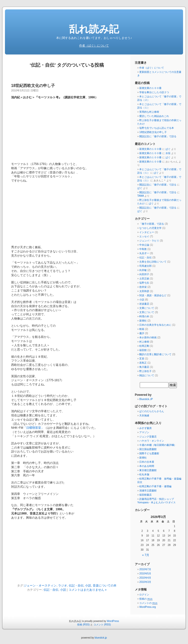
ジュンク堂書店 (148, 437)
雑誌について (147, 375)
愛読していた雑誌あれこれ (154, 116)
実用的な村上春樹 (149, 112)
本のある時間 (147, 466)
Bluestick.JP (146, 399)
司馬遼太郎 (145, 266)
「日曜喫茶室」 (34, 428)
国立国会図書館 (148, 449)
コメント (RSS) (102, 625)
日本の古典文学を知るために (155, 325)
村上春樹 (144, 342)
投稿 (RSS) (83, 625)
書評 (142, 333)
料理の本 (144, 316)
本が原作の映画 (148, 337)
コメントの (148, 603)
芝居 (142, 359)
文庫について (147, 308)
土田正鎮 (144, 279)
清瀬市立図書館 (148, 491)
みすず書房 (145, 428)
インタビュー (147, 232)
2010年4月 (145, 578)
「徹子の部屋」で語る (152, 224)
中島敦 (143, 249)
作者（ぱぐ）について (94, 46)
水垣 (168, 153)
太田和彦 (144, 291)
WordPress (113, 621)
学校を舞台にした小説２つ (154, 92)
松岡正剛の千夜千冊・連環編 (155, 486)
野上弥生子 (145, 371)
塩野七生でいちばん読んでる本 (157, 128)
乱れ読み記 (94, 29)
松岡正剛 (144, 346)
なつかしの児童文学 (150, 228)
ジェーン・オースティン (40, 586)
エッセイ (144, 236)
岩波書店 (144, 304)
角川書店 (144, 367)
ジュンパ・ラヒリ (149, 241)
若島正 (143, 363)
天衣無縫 (144, 416)
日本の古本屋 (147, 462)
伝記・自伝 (76, 586)
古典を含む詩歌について (153, 262)
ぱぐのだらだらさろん (152, 411)
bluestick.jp (101, 638)
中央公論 (144, 245)
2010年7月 (145, 569)
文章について (147, 312)
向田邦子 (144, 274)
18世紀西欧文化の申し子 (33, 86)
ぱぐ (168, 149)
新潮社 (143, 321)
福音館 (143, 350)
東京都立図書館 (148, 470)
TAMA (141, 196)
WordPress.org (148, 607)
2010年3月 (145, 582)
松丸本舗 (144, 474)
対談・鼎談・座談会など (153, 295)
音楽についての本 (105, 586)
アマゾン (144, 432)
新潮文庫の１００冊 (150, 88)
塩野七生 (144, 283)
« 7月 (146, 555)
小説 (88, 586)
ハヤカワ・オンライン (152, 441)
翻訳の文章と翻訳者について (155, 354)
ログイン (144, 595)
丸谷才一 (144, 253)
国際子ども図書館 (149, 453)
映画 (142, 329)
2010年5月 (145, 574)
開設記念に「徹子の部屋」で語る (158, 136)
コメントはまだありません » (88, 590)
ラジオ (63, 586)
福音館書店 (145, 495)
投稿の (146, 599)
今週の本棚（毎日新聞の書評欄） (158, 445)
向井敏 (143, 270)
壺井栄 (143, 287)
